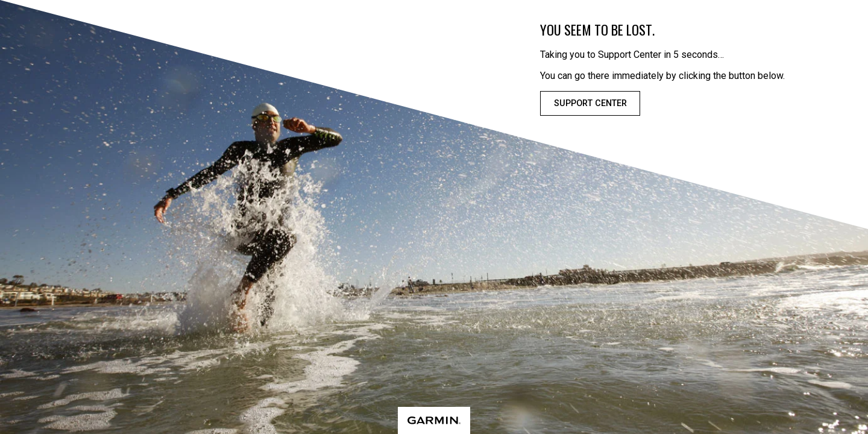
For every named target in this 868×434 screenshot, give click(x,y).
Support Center (590, 103)
